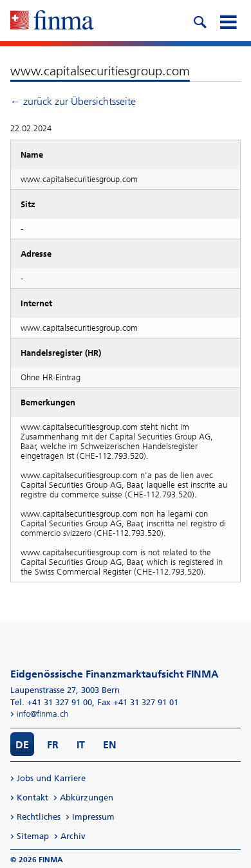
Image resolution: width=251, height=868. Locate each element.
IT (81, 745)
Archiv (73, 836)
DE (22, 745)
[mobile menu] (228, 21)
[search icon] (200, 21)
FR (53, 745)
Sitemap (33, 836)
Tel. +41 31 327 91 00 (51, 702)
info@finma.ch (42, 714)
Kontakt (33, 798)
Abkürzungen (87, 798)
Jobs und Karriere (51, 778)
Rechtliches (39, 817)
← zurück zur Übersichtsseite (73, 101)
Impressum (93, 817)
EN (110, 745)
